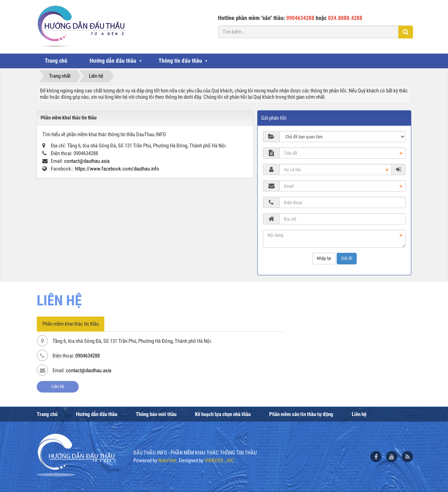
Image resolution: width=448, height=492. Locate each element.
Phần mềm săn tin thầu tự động (301, 414)
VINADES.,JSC (219, 460)
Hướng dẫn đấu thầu (113, 61)
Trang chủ (56, 61)
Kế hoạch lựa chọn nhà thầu (223, 414)
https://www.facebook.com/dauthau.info (117, 169)
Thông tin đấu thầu (180, 61)
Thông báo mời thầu (156, 414)
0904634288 (87, 356)
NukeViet (167, 460)
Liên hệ (58, 386)
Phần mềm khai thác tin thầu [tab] (71, 324)
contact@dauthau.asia (87, 161)
